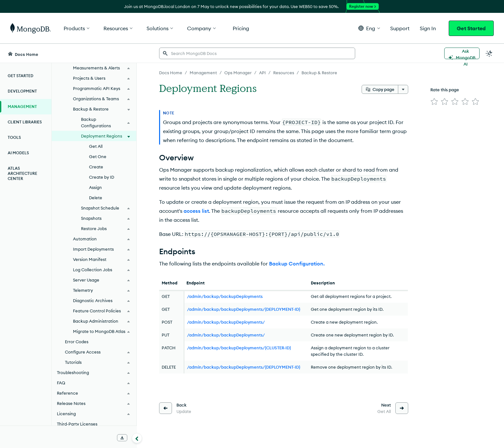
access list (196, 211)
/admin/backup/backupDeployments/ (226, 322)
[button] (369, 28)
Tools (14, 137)
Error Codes (77, 342)
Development (22, 91)
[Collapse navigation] (137, 438)
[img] (434, 102)
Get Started (471, 28)
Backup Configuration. (297, 264)
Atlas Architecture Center (22, 173)
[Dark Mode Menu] (489, 53)
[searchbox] (257, 53)
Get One (98, 157)
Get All (96, 146)
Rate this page (445, 90)
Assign (95, 187)
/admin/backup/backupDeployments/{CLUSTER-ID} (239, 348)
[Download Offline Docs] (122, 438)
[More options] (403, 89)
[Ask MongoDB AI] (462, 53)
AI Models (18, 153)
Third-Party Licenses (77, 424)
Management (22, 107)
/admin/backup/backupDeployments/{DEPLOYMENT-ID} (244, 309)
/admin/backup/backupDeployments (225, 296)
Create (96, 167)
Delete (96, 198)
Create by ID (102, 177)
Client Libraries (25, 122)
